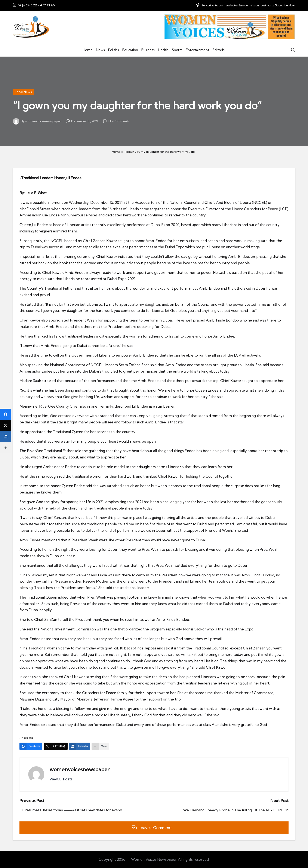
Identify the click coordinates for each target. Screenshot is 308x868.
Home (116, 152)
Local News (23, 92)
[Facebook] (31, 746)
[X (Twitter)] (56, 746)
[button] (61, 779)
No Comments (116, 121)
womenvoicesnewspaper (80, 769)
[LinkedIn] (80, 746)
